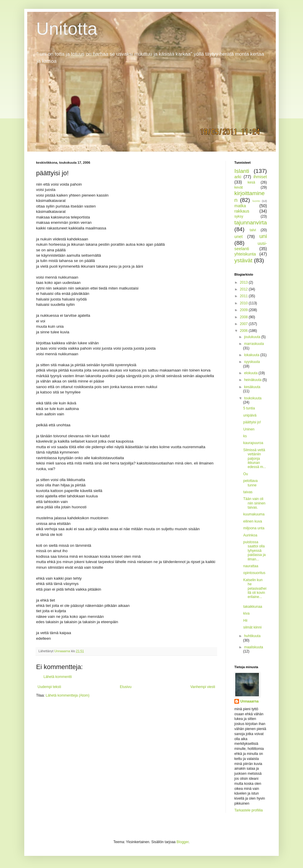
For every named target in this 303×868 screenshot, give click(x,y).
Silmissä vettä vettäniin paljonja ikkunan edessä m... (255, 459)
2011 (244, 296)
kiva (246, 613)
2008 (244, 317)
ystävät (243, 260)
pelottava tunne (250, 483)
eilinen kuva (253, 521)
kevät (239, 187)
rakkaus (242, 211)
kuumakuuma (254, 514)
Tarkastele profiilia (249, 810)
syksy (239, 216)
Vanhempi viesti (203, 687)
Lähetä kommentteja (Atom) (67, 695)
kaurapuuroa (253, 443)
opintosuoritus (254, 573)
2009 (244, 310)
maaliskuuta (254, 647)
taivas (248, 492)
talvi (253, 230)
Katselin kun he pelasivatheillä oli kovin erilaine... (255, 589)
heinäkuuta (253, 380)
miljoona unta (254, 528)
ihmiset (260, 177)
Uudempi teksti (49, 687)
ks (245, 436)
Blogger (183, 842)
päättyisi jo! (252, 422)
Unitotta (67, 29)
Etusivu (126, 687)
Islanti (242, 171)
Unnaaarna (249, 701)
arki (238, 177)
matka (240, 206)
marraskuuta (254, 344)
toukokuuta (253, 398)
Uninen (249, 429)
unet (238, 237)
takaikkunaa (253, 607)
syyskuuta (252, 362)
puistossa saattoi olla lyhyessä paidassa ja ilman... (254, 551)
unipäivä (250, 415)
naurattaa (251, 566)
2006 (244, 331)
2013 (244, 282)
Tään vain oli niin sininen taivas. (254, 503)
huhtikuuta (252, 636)
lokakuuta (252, 355)
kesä (251, 182)
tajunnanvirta (251, 222)
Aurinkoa (250, 535)
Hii (245, 621)
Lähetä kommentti (58, 677)
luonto (256, 201)
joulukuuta (253, 337)
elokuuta (251, 373)
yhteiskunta (245, 254)
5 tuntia (249, 408)
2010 (244, 303)
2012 (244, 289)
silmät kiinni (252, 627)
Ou (246, 474)
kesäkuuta (252, 387)
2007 (244, 324)
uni (263, 236)
